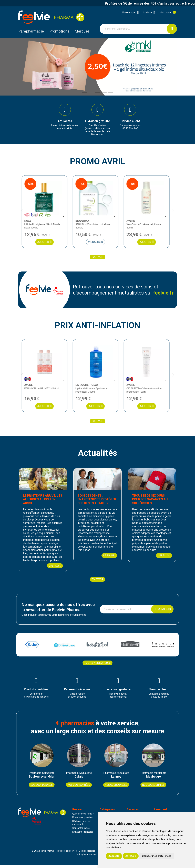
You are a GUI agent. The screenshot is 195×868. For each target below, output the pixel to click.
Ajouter (46, 244)
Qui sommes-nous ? (83, 817)
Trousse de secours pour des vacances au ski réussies (152, 502)
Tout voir (97, 259)
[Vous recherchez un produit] (133, 29)
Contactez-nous (81, 831)
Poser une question (83, 821)
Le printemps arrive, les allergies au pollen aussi (42, 502)
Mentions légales (87, 854)
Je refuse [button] (131, 856)
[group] (65, 118)
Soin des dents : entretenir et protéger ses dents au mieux (96, 502)
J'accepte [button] (114, 856)
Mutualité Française (83, 835)
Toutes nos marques (97, 665)
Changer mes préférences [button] (157, 856)
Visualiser (97, 244)
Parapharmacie (31, 31)
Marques (82, 31)
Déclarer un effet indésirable (81, 826)
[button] (85, 92)
